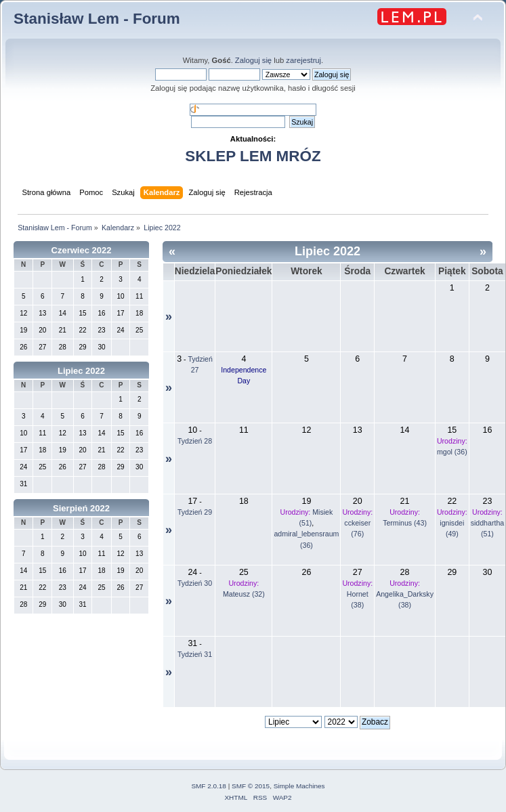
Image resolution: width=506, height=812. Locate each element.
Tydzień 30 (195, 583)
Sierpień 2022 (81, 508)
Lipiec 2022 (81, 371)
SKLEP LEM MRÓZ (253, 156)
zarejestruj (303, 60)
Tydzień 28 (195, 441)
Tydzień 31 (195, 654)
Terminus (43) (405, 523)
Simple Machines (299, 786)
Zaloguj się (253, 60)
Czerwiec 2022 (82, 250)
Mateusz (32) (244, 594)
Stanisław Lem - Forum (97, 19)
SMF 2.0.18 (209, 786)
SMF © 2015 (251, 786)
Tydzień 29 (195, 512)
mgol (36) (452, 452)
